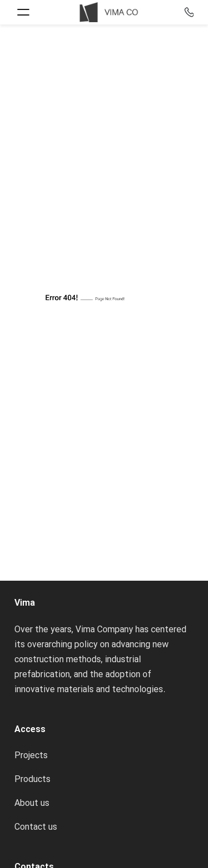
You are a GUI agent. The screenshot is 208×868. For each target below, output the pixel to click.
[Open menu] (23, 12)
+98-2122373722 (187, 12)
